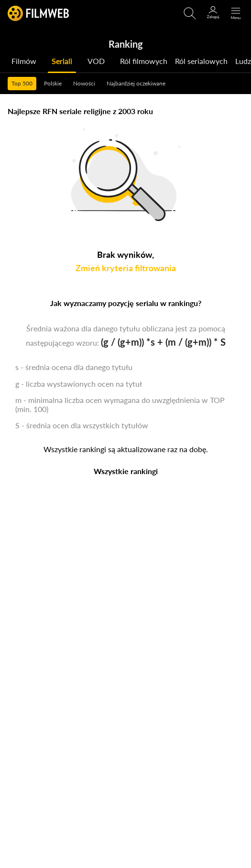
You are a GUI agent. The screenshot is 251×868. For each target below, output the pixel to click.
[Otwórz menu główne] (236, 13)
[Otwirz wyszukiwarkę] (190, 13)
